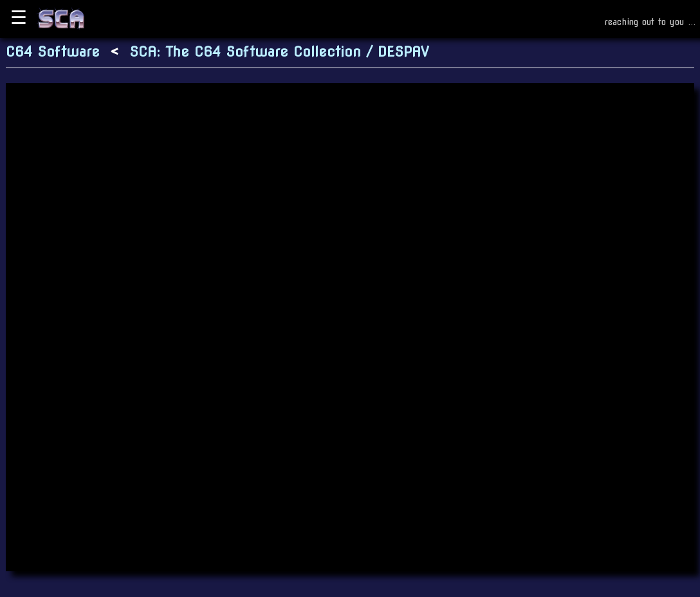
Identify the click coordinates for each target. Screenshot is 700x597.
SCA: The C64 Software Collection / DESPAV (279, 52)
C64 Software (53, 52)
